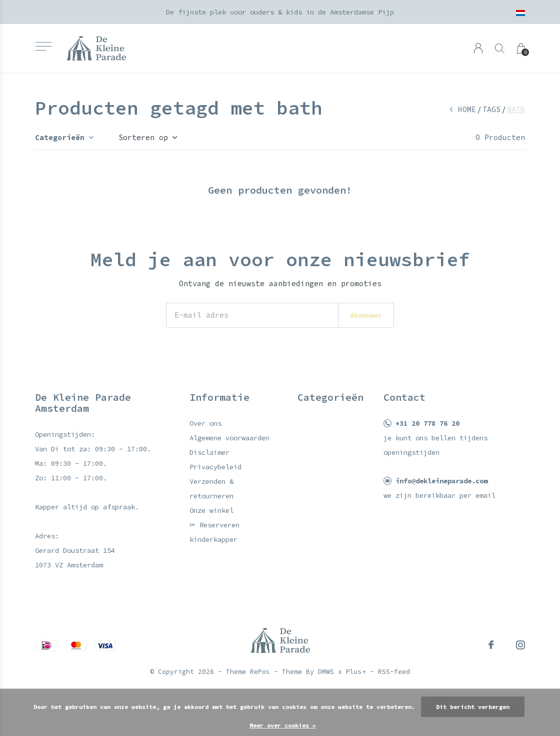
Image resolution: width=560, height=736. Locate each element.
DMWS (326, 672)
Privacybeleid (215, 467)
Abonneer (366, 315)
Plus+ (356, 672)
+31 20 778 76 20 (427, 423)
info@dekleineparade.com (441, 481)
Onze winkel (211, 510)
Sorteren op (143, 137)
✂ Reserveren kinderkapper (214, 532)
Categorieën (60, 137)
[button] (43, 46)
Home (467, 109)
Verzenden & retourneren (211, 489)
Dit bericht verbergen (473, 707)
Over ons (205, 423)
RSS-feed (394, 672)
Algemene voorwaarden (229, 438)
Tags (491, 109)
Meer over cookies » (283, 725)
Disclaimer (209, 452)
